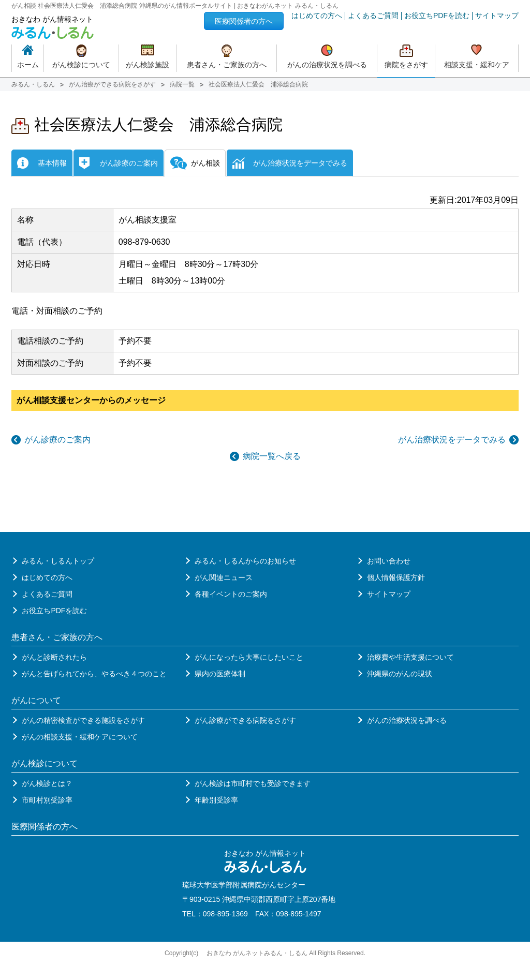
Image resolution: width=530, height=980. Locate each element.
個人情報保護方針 (396, 577)
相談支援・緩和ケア (477, 65)
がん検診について (81, 65)
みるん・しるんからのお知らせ (245, 561)
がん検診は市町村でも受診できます (253, 783)
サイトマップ (497, 16)
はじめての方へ (317, 16)
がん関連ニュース (224, 577)
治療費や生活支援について (410, 657)
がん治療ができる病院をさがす (112, 84)
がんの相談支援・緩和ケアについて (80, 737)
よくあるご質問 (373, 16)
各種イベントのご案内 (231, 594)
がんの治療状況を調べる (327, 65)
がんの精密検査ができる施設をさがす (83, 720)
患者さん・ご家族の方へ (227, 65)
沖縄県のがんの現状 (400, 674)
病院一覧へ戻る (272, 456)
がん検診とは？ (47, 783)
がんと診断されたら (54, 657)
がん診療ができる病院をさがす (245, 720)
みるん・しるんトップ (58, 561)
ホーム (28, 65)
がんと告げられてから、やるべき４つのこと (94, 674)
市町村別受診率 (47, 800)
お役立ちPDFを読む (437, 16)
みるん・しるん (33, 84)
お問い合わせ (389, 561)
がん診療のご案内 (57, 440)
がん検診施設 (148, 65)
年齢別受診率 (216, 800)
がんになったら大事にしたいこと (249, 657)
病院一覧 (182, 84)
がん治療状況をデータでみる (452, 440)
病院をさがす (406, 65)
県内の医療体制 (220, 674)
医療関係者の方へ (244, 21)
